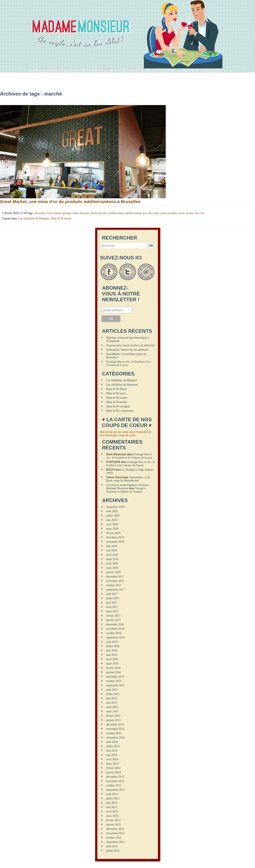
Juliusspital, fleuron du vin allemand (127, 350)
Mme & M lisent (116, 393)
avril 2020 (112, 524)
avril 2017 (112, 607)
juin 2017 (112, 603)
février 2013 (113, 820)
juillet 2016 (113, 646)
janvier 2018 (114, 572)
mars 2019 (112, 559)
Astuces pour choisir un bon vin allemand (130, 345)
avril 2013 (112, 812)
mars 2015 (112, 711)
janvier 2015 (114, 720)
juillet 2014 (113, 746)
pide (156, 213)
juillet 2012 (113, 851)
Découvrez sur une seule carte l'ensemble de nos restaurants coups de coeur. (126, 434)
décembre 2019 (115, 537)
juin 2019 (112, 546)
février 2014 (113, 768)
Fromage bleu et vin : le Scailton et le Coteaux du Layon (129, 456)
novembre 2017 (115, 581)
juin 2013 (112, 803)
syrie (182, 213)
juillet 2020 (113, 516)
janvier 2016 (114, 672)
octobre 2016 (114, 633)
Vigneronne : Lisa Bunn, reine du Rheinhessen (128, 479)
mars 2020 (112, 529)
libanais (85, 213)
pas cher (148, 213)
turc (197, 213)
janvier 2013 (114, 825)
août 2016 (112, 642)
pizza (163, 213)
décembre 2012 (115, 829)
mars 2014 (112, 764)
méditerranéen (133, 213)
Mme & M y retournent (202, 70)
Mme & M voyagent (86, 70)
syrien (189, 213)
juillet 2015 (113, 694)
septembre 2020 (115, 507)
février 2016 (113, 668)
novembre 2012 (115, 833)
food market (54, 213)
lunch (94, 213)
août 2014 (112, 742)
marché (103, 213)
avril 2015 (112, 707)
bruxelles (40, 213)
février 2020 (113, 533)
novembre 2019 (115, 542)
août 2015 (112, 690)
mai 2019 (112, 550)
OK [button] (151, 246)
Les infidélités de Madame (34, 219)
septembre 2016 (115, 637)
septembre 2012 (115, 842)
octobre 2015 (114, 681)
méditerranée (116, 213)
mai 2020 (112, 520)
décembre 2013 (115, 777)
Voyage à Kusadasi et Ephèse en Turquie (126, 490)
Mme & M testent (124, 70)
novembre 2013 (115, 781)
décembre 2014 (115, 725)
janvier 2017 (114, 620)
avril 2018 (112, 564)
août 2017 (112, 594)
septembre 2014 (115, 738)
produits (173, 213)
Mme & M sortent (161, 70)
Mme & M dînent (48, 70)
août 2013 (112, 794)
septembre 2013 (115, 790)
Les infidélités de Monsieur (122, 385)
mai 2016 (112, 655)
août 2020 (112, 511)
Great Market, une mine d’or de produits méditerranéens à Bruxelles (70, 202)
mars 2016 (112, 664)
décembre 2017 (115, 577)
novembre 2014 (115, 729)
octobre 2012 (114, 838)
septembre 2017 (115, 590)
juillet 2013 (113, 798)
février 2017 (113, 616)
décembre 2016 (115, 624)
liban (76, 213)
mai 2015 (112, 703)
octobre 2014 (114, 733)
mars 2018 (112, 568)
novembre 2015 (115, 677)
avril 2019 (112, 555)
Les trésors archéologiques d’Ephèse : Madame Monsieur (128, 487)
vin (202, 213)
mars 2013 (112, 816)
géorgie (67, 213)
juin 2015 (112, 698)
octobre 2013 (114, 785)
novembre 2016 (115, 629)
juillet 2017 (113, 598)
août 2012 (112, 846)
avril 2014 (112, 759)
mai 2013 (112, 807)
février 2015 (113, 716)
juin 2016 (112, 651)
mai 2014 (112, 755)
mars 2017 (112, 611)
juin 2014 (112, 751)
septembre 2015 (115, 685)
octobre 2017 (114, 585)
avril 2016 (112, 659)
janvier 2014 (114, 772)
